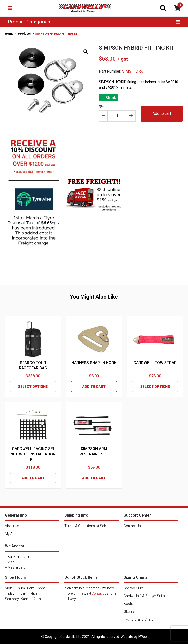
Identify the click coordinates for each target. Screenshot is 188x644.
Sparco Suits (134, 588)
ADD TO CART (94, 387)
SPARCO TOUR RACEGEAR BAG (33, 365)
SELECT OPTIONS (33, 387)
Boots (128, 604)
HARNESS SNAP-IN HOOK (94, 363)
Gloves (129, 611)
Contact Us (132, 526)
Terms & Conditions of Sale (85, 526)
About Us (12, 526)
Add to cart (162, 114)
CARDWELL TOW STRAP (155, 363)
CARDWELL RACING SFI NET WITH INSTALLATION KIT (33, 454)
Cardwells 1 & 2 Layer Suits (144, 596)
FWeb (143, 637)
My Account (14, 534)
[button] (86, 52)
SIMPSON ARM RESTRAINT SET (94, 451)
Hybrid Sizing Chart (138, 619)
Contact (98, 593)
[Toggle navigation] (10, 8)
